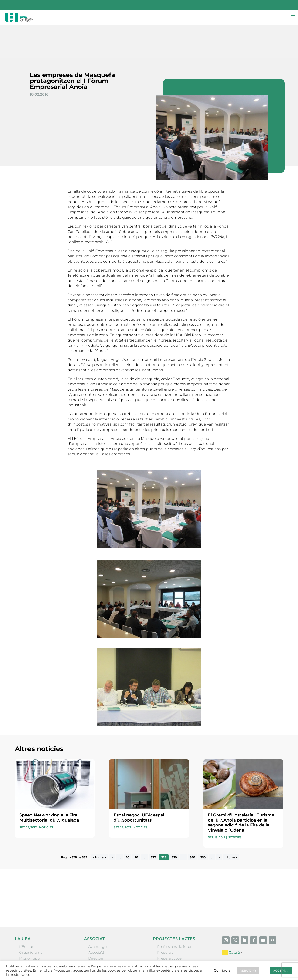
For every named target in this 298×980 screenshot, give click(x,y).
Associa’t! (96, 919)
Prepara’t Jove (169, 925)
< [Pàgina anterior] (112, 824)
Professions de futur (174, 913)
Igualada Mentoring (174, 942)
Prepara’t (165, 919)
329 (174, 824)
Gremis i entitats (33, 931)
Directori (96, 925)
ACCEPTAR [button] (281, 970)
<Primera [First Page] (99, 824)
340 (192, 824)
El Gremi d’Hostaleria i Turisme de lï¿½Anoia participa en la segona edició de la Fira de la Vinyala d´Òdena (241, 789)
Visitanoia (166, 948)
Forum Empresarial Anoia (179, 936)
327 (153, 824)
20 (136, 824)
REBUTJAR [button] (248, 970)
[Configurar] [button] (223, 970)
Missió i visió (29, 925)
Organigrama (31, 919)
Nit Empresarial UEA (175, 931)
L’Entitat (26, 913)
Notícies (46, 794)
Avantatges (98, 913)
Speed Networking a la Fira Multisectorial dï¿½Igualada (49, 784)
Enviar (272, 875)
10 (128, 824)
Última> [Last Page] (231, 824)
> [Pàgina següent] (219, 824)
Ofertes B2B (99, 931)
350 (203, 824)
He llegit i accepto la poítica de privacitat (212, 867)
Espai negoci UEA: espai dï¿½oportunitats (139, 784)
